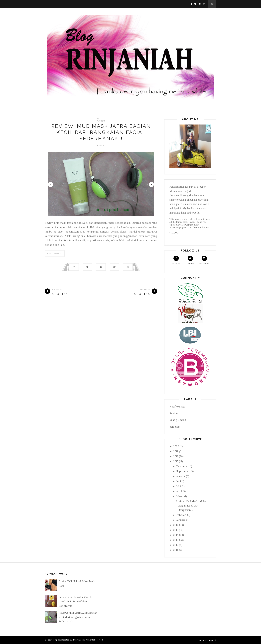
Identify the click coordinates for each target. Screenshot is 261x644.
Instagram (204, 260)
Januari (181, 520)
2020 (176, 446)
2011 (176, 550)
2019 (176, 451)
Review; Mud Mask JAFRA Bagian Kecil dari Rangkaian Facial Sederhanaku (101, 132)
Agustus (181, 476)
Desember (183, 466)
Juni (179, 481)
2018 (176, 456)
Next (151, 184)
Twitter (190, 260)
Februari (181, 515)
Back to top (208, 640)
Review (101, 120)
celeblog (175, 427)
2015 (176, 530)
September (183, 471)
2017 (176, 461)
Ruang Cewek (178, 420)
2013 (176, 540)
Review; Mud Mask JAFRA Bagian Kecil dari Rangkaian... (191, 506)
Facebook (176, 260)
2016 (176, 525)
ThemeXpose (79, 640)
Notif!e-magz (177, 407)
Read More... (55, 254)
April (179, 491)
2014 (176, 535)
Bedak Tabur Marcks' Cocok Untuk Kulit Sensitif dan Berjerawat (75, 602)
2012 (176, 545)
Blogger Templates (53, 640)
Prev (51, 184)
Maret (180, 496)
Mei (179, 486)
